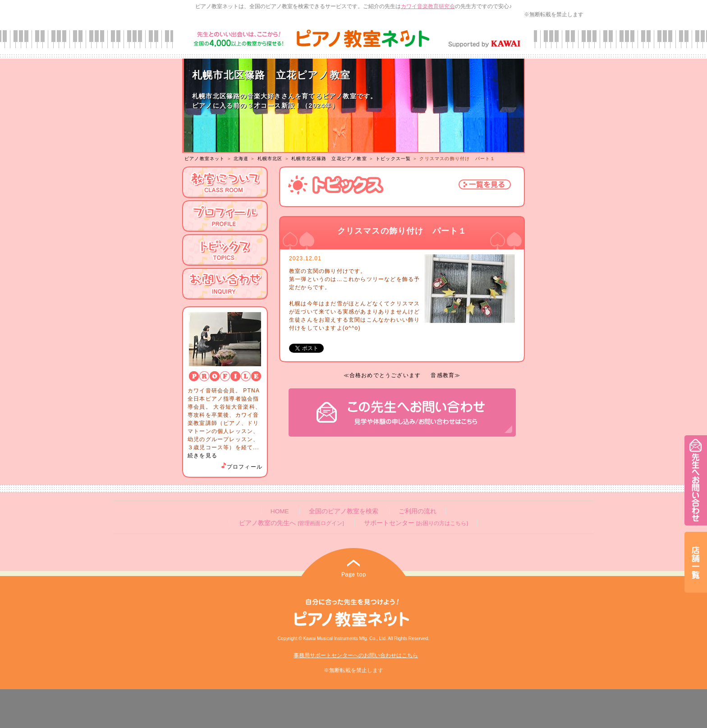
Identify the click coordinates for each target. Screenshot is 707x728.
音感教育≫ (445, 375)
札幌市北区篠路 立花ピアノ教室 (329, 159)
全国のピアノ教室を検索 (344, 511)
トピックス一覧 (393, 159)
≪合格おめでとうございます (382, 375)
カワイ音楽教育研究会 (428, 6)
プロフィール (241, 467)
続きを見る (202, 456)
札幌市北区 (270, 159)
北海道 (241, 159)
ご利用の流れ (418, 511)
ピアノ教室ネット (205, 159)
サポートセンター (416, 523)
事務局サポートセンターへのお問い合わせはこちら (356, 655)
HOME (280, 511)
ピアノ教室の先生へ (291, 523)
